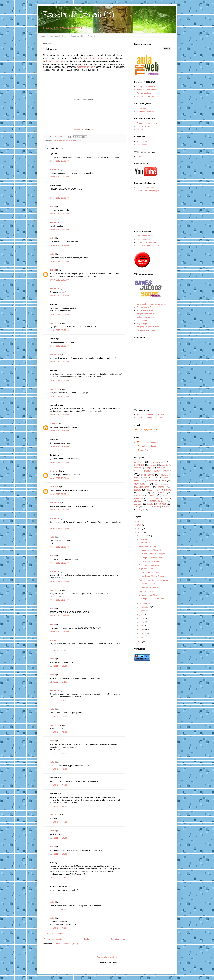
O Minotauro (80, 129)
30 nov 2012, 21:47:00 (59, 616)
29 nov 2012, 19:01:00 (59, 296)
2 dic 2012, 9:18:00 (58, 909)
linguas (168, 490)
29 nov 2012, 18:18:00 (59, 214)
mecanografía (139, 496)
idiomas (166, 484)
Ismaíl (161, 487)
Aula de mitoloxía (144, 93)
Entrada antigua (118, 939)
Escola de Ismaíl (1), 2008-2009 (150, 414)
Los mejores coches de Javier (152, 599)
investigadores (142, 487)
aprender (165, 465)
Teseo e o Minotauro (55, 61)
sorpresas (161, 504)
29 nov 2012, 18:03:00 (59, 198)
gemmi (53, 270)
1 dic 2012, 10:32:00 (58, 732)
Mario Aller (54, 169)
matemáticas (158, 493)
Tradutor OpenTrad (145, 239)
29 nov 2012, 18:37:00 (59, 246)
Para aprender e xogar (146, 330)
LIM (159, 490)
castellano (163, 468)
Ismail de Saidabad (148, 446)
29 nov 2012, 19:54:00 (59, 330)
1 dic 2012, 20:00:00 (58, 894)
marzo (143, 630)
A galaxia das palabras (149, 569)
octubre (143, 603)
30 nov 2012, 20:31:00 (59, 478)
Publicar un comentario (56, 933)
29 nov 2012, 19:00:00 (59, 280)
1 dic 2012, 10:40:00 (58, 769)
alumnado (139, 465)
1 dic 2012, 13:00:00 (58, 838)
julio (142, 614)
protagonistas (157, 501)
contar (154, 478)
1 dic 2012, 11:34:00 (58, 785)
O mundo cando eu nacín (147, 123)
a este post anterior (95, 58)
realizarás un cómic (86, 67)
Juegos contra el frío (145, 314)
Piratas (140, 130)
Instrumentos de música (147, 317)
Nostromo (138, 498)
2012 (140, 532)
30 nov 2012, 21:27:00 (59, 600)
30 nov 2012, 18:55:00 (59, 462)
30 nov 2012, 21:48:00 (59, 632)
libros (150, 490)
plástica (138, 501)
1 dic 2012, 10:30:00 (58, 716)
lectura (73, 140)
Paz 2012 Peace (144, 126)
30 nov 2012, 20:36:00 (59, 510)
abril (142, 626)
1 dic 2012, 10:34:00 (58, 753)
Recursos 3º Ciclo (58, 36)
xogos (142, 510)
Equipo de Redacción (149, 442)
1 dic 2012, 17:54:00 (58, 878)
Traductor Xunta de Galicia (148, 246)
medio (152, 495)
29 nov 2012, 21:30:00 (59, 362)
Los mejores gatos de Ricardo (152, 558)
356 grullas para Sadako (147, 90)
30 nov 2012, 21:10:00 (59, 563)
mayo (142, 622)
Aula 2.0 (91, 36)
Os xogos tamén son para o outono (152, 304)
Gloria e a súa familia (148, 584)
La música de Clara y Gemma (152, 576)
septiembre (145, 607)
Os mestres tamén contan (150, 561)
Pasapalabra (142, 320)
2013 (140, 529)
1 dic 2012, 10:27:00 (58, 682)
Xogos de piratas (144, 323)
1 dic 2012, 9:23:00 (58, 650)
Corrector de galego (145, 236)
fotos (156, 484)
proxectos (138, 504)
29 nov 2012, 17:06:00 (59, 161)
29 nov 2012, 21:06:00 (59, 346)
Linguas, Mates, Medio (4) (150, 595)
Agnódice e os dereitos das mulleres (154, 580)
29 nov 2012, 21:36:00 (59, 396)
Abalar (138, 462)
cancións (138, 468)
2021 (140, 521)
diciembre (144, 536)
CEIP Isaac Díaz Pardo (153, 471)
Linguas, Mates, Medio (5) (150, 550)
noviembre (144, 539)
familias (139, 484)
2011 (140, 642)
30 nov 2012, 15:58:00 (59, 431)
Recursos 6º (142, 145)
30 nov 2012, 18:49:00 (59, 446)
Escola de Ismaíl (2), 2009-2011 (150, 418)
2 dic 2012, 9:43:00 (58, 928)
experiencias (152, 481)
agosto (143, 611)
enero (142, 637)
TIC (136, 507)
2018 (140, 525)
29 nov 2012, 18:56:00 (59, 261)
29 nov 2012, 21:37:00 (59, 415)
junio (142, 618)
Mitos (79, 140)
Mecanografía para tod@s (148, 191)
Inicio (43, 36)
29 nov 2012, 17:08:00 (59, 177)
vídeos (168, 507)
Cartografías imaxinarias (147, 86)
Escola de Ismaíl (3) (79, 15)
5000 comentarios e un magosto (153, 554)
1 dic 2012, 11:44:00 (58, 822)
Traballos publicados (145, 188)
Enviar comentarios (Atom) (66, 944)
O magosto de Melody (148, 587)
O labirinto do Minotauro (149, 572)
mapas (143, 493)
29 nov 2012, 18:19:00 (59, 230)
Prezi (92, 129)
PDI (157, 498)
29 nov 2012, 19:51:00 (59, 314)
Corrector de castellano (146, 242)
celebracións (148, 475)
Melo (52, 206)
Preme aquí (142, 108)
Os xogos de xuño (144, 307)
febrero (143, 633)
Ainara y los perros (147, 591)
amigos (153, 465)
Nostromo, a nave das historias (150, 96)
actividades (58, 140)
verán (157, 507)
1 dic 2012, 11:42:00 (58, 806)
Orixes (150, 498)
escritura (66, 140)
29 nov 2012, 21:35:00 (59, 380)
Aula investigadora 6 (148, 546)
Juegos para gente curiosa (148, 327)
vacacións (148, 507)
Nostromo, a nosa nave (149, 565)
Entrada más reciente (53, 939)
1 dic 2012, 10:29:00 (58, 700)
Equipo (165, 478)
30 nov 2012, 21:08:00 (59, 547)
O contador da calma (146, 111)
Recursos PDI (77, 36)
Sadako (150, 504)
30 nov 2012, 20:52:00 (59, 528)
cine (136, 478)
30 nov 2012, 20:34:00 (59, 494)
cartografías (150, 468)
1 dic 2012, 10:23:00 (58, 666)
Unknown (54, 423)
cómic (146, 478)
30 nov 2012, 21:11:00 (59, 581)
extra (163, 480)
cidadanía (164, 475)
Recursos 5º (142, 141)
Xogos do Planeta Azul (146, 310)
